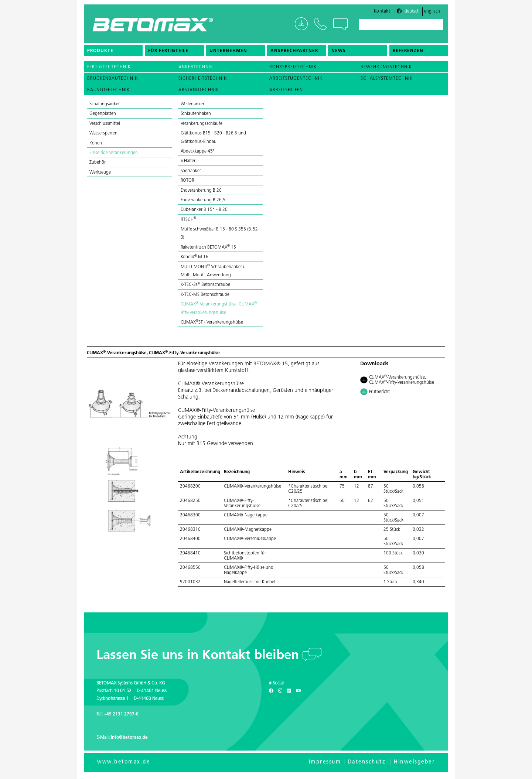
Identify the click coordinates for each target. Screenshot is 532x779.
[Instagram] (280, 691)
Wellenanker (193, 104)
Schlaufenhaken (197, 114)
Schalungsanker (105, 104)
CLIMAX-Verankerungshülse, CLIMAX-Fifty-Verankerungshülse (397, 380)
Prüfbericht (375, 392)
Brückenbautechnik (112, 79)
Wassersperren (103, 133)
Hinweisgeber (414, 762)
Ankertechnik (196, 67)
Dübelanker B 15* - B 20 (205, 210)
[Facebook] (271, 691)
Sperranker (191, 171)
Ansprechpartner (294, 54)
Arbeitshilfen (286, 90)
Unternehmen (228, 54)
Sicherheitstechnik (203, 79)
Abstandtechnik (199, 90)
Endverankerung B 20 (202, 191)
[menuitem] (113, 53)
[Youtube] (299, 691)
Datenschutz (367, 762)
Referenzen (408, 54)
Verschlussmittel (105, 124)
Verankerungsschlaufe (202, 124)
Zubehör (98, 163)
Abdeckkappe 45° (198, 151)
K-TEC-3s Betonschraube (205, 285)
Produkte (100, 54)
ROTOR (188, 181)
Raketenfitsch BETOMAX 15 (208, 247)
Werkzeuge (100, 172)
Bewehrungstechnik (386, 67)
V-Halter (188, 161)
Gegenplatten (103, 114)
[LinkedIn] (289, 691)
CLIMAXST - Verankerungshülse (212, 322)
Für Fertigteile (168, 54)
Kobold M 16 (195, 257)
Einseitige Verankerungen (114, 153)
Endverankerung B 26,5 (203, 200)
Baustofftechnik (108, 90)
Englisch (432, 14)
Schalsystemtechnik (387, 79)
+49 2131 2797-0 (121, 714)
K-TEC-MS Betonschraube (205, 295)
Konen (96, 143)
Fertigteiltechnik (109, 67)
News (339, 54)
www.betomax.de (124, 762)
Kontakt (382, 14)
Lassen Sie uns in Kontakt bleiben (199, 656)
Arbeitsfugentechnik (296, 79)
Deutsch (412, 14)
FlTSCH (189, 220)
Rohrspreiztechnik (293, 67)
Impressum (325, 762)
